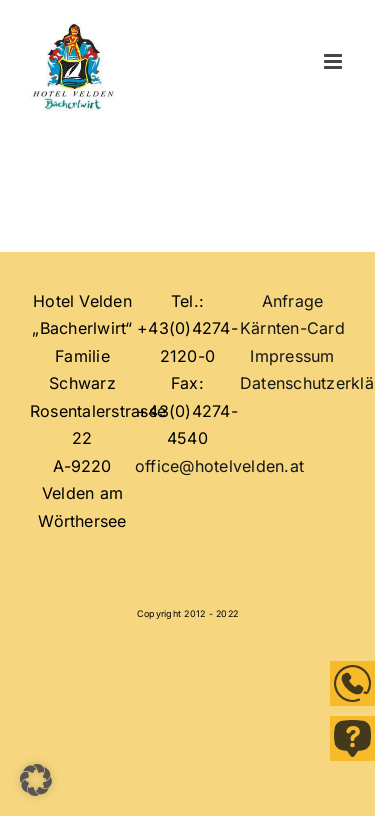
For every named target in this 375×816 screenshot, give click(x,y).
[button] (36, 780)
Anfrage (293, 301)
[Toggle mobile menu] (334, 62)
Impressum (292, 356)
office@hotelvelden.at (219, 466)
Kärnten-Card (292, 328)
